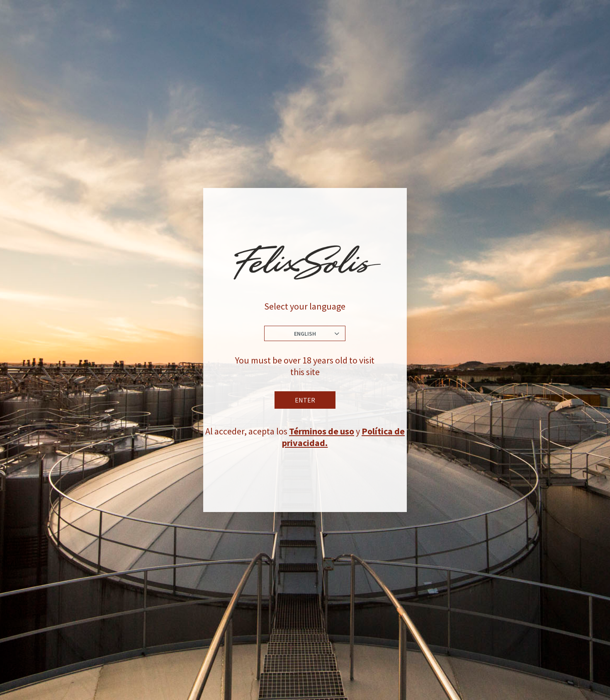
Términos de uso (322, 431)
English (305, 334)
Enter (305, 400)
